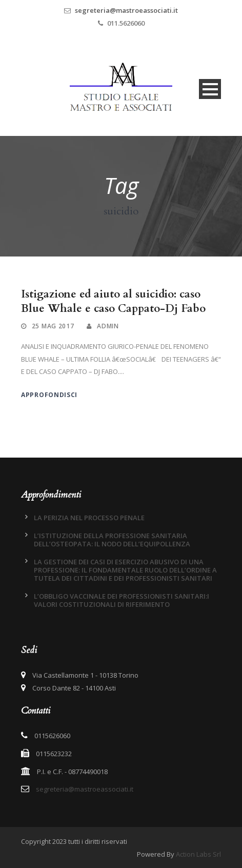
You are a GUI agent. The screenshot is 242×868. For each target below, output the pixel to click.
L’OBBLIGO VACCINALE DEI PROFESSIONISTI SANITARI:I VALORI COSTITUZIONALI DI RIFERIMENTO (122, 600)
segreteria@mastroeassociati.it (126, 10)
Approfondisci (49, 395)
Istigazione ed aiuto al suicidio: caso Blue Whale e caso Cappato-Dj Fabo (113, 301)
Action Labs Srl (198, 854)
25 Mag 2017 (53, 326)
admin (108, 326)
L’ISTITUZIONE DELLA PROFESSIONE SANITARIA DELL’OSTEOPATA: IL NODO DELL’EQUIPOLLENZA (112, 540)
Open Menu (210, 89)
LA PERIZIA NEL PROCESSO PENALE (89, 518)
